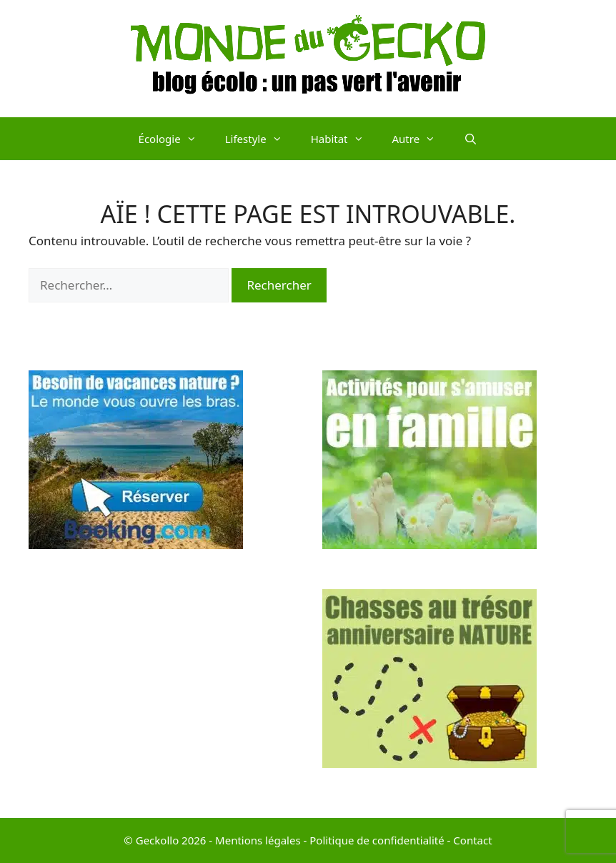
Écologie (175, 139)
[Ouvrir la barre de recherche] (471, 139)
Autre (421, 139)
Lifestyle (261, 139)
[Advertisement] (161, 689)
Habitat (344, 139)
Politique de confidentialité (377, 840)
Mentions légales (258, 840)
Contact (472, 840)
